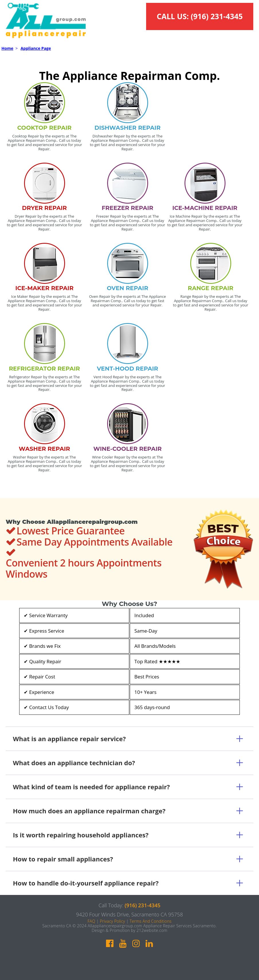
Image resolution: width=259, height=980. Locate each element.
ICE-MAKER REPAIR (44, 288)
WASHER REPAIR (45, 449)
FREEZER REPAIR (127, 208)
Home (7, 48)
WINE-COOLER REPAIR (127, 449)
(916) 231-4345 (217, 16)
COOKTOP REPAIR (44, 128)
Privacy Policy (112, 921)
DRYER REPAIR (45, 208)
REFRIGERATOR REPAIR (44, 369)
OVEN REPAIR (128, 288)
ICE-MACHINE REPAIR (205, 208)
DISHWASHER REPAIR (128, 128)
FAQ (91, 921)
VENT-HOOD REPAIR (127, 369)
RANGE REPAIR (210, 288)
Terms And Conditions (150, 921)
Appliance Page (36, 48)
